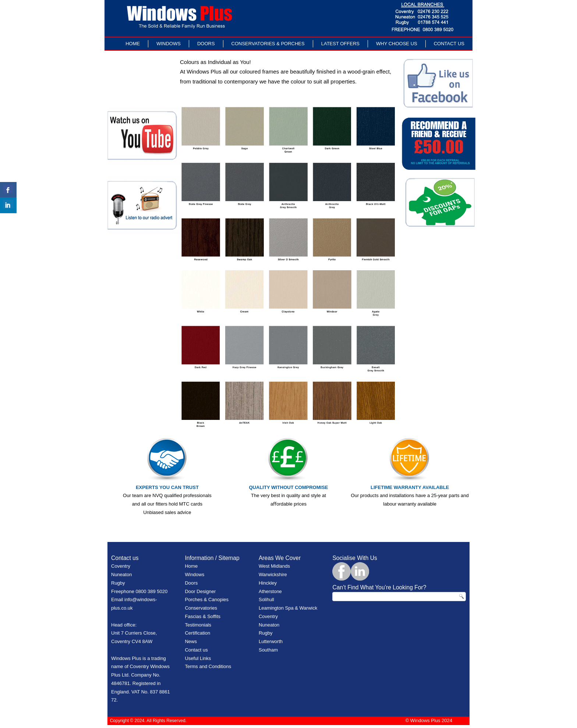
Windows (169, 44)
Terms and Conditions (208, 666)
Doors (206, 44)
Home (133, 44)
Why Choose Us (397, 44)
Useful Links (198, 658)
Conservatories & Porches (268, 44)
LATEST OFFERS (340, 44)
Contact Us (449, 44)
